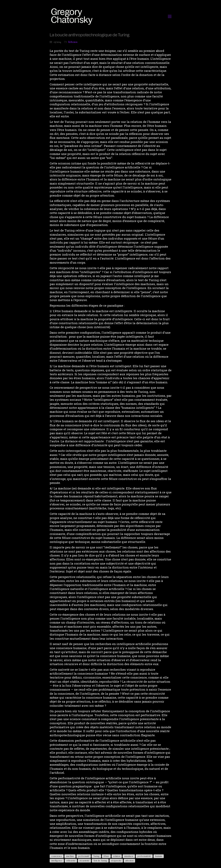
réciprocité (116, 861)
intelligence (57, 861)
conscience (57, 856)
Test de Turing (100, 861)
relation (117, 856)
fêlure (106, 856)
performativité (144, 856)
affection (129, 861)
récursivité (84, 861)
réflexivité (71, 861)
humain (159, 856)
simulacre (129, 856)
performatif (84, 856)
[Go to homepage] (73, 16)
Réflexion (73, 42)
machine (70, 856)
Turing (96, 856)
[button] (170, 16)
